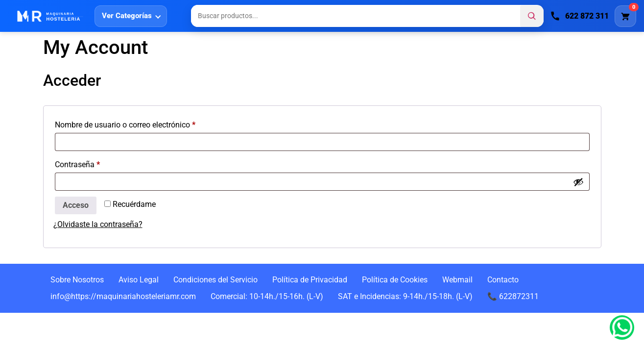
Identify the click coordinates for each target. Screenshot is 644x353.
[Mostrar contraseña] (578, 182)
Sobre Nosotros (77, 280)
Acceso (76, 205)
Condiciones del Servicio (215, 280)
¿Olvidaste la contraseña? (98, 224)
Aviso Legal (139, 280)
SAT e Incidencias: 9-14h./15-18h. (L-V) (405, 296)
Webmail (457, 280)
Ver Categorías (127, 16)
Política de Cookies (395, 280)
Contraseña (96, 163)
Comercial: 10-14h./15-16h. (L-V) (267, 296)
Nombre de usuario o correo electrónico (144, 123)
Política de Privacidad (310, 280)
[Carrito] (625, 16)
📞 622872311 (513, 296)
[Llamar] (580, 16)
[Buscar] (532, 16)
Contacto (503, 280)
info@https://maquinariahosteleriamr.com (123, 296)
